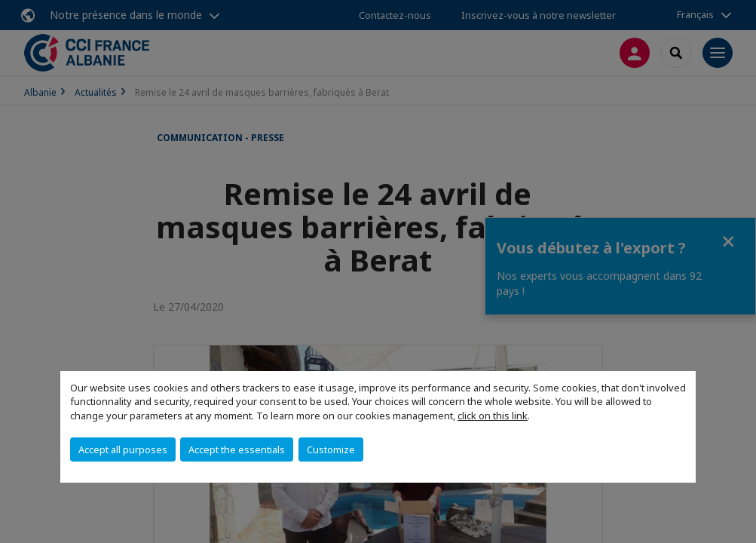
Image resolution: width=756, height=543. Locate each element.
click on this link (493, 416)
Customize (331, 449)
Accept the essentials (237, 449)
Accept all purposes (123, 449)
